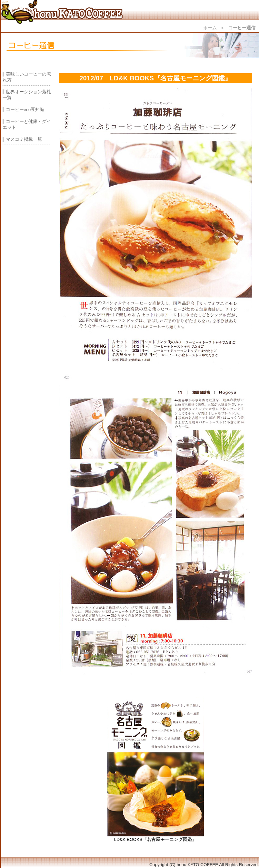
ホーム (210, 28)
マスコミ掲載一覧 (24, 139)
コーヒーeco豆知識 (25, 110)
